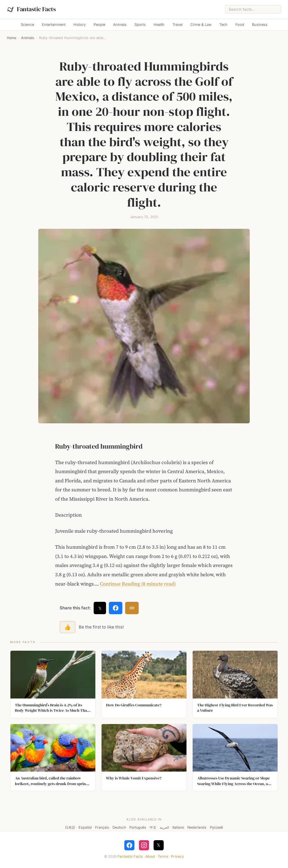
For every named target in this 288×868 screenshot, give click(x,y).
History (80, 25)
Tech (223, 25)
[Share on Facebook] (116, 608)
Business (260, 25)
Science (27, 25)
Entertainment (54, 25)
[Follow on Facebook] (129, 845)
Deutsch (119, 827)
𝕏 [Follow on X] (158, 845)
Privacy (177, 856)
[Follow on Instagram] (144, 845)
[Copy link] (132, 608)
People (99, 25)
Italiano (178, 827)
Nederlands (197, 827)
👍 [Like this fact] (67, 627)
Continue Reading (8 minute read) (138, 584)
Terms (163, 856)
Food (240, 25)
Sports (140, 25)
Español (85, 827)
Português (138, 827)
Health (159, 25)
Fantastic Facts (130, 856)
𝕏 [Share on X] (100, 608)
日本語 (70, 827)
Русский (216, 827)
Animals (120, 25)
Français (102, 827)
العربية (164, 827)
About (150, 856)
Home (12, 38)
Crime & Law (201, 25)
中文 (153, 827)
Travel (177, 25)
